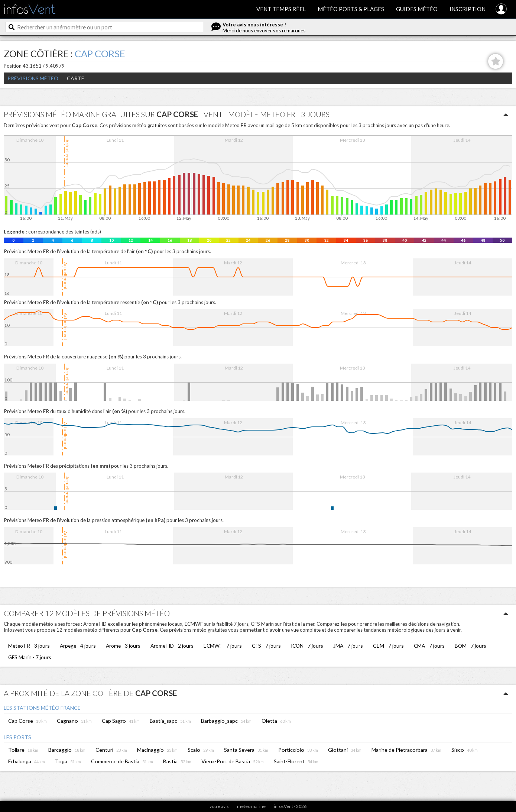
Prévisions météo (33, 78)
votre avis (219, 806)
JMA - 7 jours (348, 646)
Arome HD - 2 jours (172, 646)
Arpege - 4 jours (78, 646)
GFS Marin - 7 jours (30, 657)
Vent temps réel (281, 9)
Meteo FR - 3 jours (29, 646)
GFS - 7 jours (266, 646)
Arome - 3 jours (123, 646)
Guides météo (417, 9)
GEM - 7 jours (388, 646)
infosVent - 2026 (290, 806)
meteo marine (251, 806)
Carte (76, 78)
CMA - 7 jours (429, 646)
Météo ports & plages (351, 9)
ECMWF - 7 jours (223, 646)
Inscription (468, 9)
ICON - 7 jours (307, 646)
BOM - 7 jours (470, 646)
